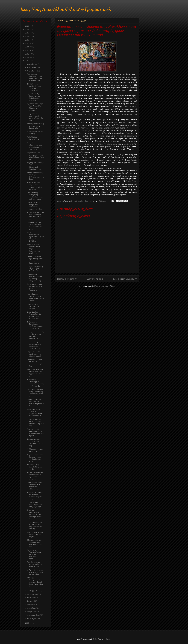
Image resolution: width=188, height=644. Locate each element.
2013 (27, 50)
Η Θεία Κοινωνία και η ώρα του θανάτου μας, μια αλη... (35, 423)
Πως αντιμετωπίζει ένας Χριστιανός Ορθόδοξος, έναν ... (35, 393)
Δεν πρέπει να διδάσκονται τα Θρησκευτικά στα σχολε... (35, 432)
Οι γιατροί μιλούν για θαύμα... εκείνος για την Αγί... (34, 363)
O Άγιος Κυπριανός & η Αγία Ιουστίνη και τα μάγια (35, 572)
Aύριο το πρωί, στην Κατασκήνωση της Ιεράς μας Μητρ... (35, 458)
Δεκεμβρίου (32, 64)
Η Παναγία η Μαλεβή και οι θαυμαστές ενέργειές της (34, 345)
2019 (27, 29)
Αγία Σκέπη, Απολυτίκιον (33, 138)
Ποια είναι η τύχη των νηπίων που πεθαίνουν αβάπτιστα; (34, 486)
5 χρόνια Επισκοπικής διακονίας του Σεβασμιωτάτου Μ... (35, 514)
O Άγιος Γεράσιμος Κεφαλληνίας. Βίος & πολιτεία (35, 269)
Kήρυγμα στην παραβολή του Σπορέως (34, 306)
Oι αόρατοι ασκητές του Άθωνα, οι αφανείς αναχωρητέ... (35, 335)
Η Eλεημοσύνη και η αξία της (35, 450)
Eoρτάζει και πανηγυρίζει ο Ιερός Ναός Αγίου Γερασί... (35, 297)
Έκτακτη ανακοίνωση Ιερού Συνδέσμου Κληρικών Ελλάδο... (35, 237)
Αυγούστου (32, 594)
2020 (27, 26)
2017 (27, 36)
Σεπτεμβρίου (33, 591)
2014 (27, 47)
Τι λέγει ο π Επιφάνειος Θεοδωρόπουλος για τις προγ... (35, 325)
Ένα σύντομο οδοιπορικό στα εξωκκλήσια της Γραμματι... (35, 146)
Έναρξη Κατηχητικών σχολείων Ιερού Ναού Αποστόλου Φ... (35, 582)
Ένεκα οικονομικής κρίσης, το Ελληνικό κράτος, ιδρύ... (35, 176)
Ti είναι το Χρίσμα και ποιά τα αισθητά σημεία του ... (35, 496)
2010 (27, 61)
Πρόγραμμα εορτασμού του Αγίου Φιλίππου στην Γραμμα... (34, 77)
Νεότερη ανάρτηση (67, 279)
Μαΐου (30, 605)
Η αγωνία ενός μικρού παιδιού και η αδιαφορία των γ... (35, 117)
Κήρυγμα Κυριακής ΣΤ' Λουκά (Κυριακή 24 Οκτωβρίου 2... (35, 166)
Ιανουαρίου (32, 619)
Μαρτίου (31, 612)
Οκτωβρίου (32, 71)
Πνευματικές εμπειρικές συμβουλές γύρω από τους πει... (35, 196)
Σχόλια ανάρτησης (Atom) (103, 286)
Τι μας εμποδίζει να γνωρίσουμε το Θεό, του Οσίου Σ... (35, 216)
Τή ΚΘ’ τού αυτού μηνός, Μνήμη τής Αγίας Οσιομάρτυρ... (35, 87)
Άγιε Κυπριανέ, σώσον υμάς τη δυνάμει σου (34, 564)
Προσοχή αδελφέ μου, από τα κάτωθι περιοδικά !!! (35, 403)
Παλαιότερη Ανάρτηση (125, 279)
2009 (27, 623)
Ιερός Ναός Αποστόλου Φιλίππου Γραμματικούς (66, 10)
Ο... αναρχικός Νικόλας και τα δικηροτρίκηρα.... (35, 505)
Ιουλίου (31, 598)
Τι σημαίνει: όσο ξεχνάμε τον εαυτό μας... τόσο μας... (35, 442)
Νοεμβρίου (32, 67)
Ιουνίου (31, 601)
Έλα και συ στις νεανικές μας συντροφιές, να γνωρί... (34, 543)
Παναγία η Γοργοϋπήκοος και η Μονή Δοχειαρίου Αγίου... (34, 554)
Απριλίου (31, 608)
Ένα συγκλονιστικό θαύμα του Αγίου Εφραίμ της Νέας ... (35, 373)
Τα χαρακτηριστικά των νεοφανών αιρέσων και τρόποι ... (35, 476)
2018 (27, 33)
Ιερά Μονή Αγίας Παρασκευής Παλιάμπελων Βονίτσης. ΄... (34, 97)
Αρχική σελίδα (95, 279)
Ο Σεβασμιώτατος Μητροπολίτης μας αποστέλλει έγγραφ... (35, 525)
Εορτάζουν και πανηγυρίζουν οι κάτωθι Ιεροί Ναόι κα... (35, 156)
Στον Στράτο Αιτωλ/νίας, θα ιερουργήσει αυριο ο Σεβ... (34, 315)
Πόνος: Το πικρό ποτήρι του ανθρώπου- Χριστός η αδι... (34, 206)
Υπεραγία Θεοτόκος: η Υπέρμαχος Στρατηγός (35, 126)
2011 (27, 57)
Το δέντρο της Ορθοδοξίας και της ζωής (35, 467)
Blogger (108, 639)
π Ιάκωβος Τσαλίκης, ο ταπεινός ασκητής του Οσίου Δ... (35, 383)
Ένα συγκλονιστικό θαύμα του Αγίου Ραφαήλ (35, 534)
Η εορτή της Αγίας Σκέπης (35, 133)
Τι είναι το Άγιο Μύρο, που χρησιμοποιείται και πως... (34, 186)
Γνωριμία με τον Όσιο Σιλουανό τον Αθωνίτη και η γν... (35, 226)
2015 (27, 43)
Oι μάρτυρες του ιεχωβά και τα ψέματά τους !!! (34, 354)
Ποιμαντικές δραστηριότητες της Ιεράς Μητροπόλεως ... (35, 278)
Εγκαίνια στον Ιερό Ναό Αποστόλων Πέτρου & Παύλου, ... (35, 107)
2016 (27, 40)
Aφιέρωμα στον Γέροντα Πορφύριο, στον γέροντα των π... (35, 412)
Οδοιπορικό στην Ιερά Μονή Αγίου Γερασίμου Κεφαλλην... (35, 260)
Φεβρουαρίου (33, 615)
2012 (27, 54)
